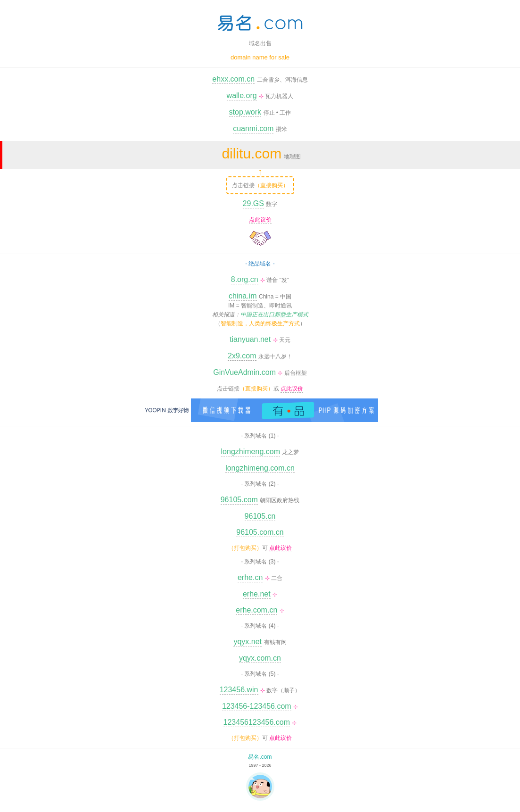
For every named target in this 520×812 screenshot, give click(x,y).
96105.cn (260, 516)
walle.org (242, 95)
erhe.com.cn (256, 610)
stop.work (245, 112)
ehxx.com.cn (233, 79)
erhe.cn (250, 577)
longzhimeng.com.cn (260, 468)
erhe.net (257, 594)
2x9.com (242, 356)
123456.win (239, 690)
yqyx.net (248, 642)
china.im (243, 296)
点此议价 (260, 220)
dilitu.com (252, 153)
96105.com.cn (260, 532)
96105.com (239, 500)
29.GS (253, 203)
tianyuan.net (250, 339)
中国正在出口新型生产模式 (274, 315)
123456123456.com (257, 722)
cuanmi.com (253, 128)
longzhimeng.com (251, 452)
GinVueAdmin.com (244, 372)
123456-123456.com (257, 706)
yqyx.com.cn (260, 658)
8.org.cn (245, 279)
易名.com (260, 757)
